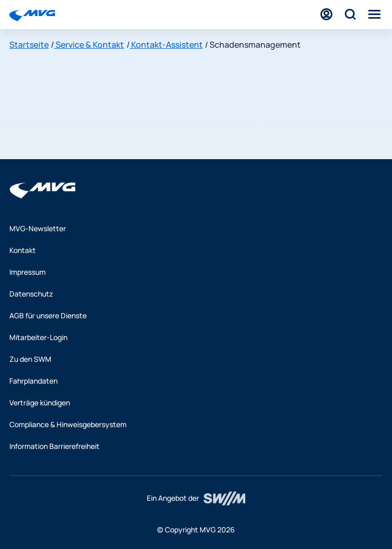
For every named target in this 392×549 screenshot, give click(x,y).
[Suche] (350, 15)
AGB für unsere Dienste (48, 315)
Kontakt (23, 250)
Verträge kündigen (40, 403)
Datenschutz (31, 294)
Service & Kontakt (89, 45)
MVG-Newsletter (38, 228)
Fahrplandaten (33, 381)
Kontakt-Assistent (166, 45)
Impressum (27, 272)
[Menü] (374, 15)
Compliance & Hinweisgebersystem (68, 424)
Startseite (29, 45)
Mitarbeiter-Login (38, 337)
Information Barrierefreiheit (54, 446)
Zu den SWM (30, 359)
